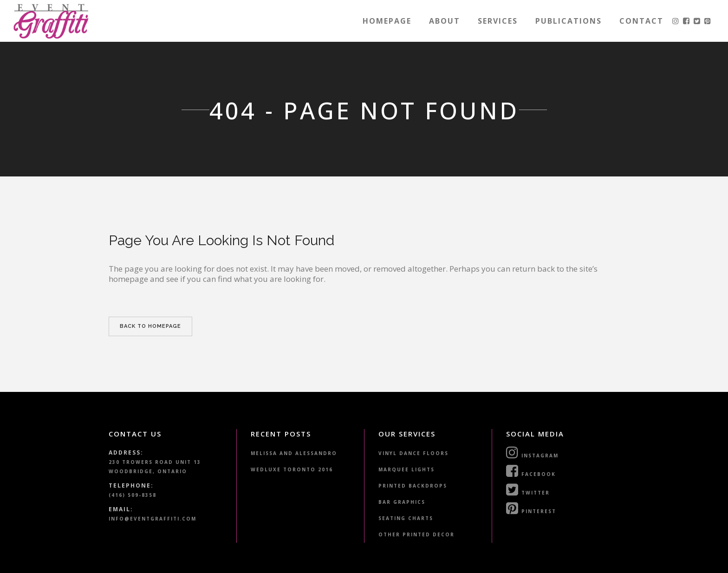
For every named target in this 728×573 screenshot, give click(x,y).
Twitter (528, 489)
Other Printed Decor (416, 534)
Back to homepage (150, 326)
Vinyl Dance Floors (413, 453)
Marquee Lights (406, 469)
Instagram (532, 452)
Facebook (531, 471)
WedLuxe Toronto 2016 (292, 469)
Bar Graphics (402, 502)
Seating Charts (406, 518)
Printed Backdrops (413, 486)
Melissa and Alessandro (294, 453)
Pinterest (531, 508)
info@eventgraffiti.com (153, 519)
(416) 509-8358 (133, 495)
